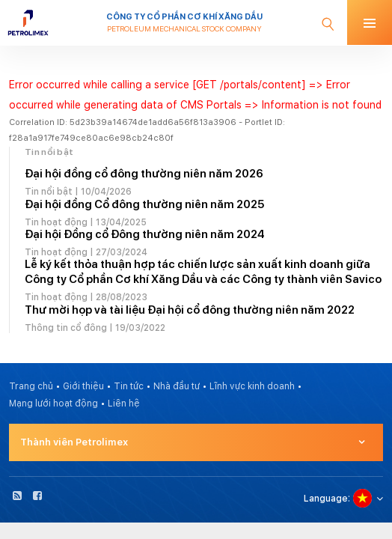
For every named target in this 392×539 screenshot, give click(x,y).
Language (326, 499)
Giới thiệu (83, 386)
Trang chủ (31, 386)
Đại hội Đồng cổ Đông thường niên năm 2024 (145, 234)
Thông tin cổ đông (66, 328)
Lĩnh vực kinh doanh (252, 386)
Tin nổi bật (49, 192)
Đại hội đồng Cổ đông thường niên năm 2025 (144, 204)
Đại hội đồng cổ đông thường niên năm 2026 (144, 174)
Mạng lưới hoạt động (53, 404)
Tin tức (129, 386)
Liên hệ (124, 404)
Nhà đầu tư (177, 386)
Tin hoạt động (56, 222)
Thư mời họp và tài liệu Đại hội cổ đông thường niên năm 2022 (190, 310)
